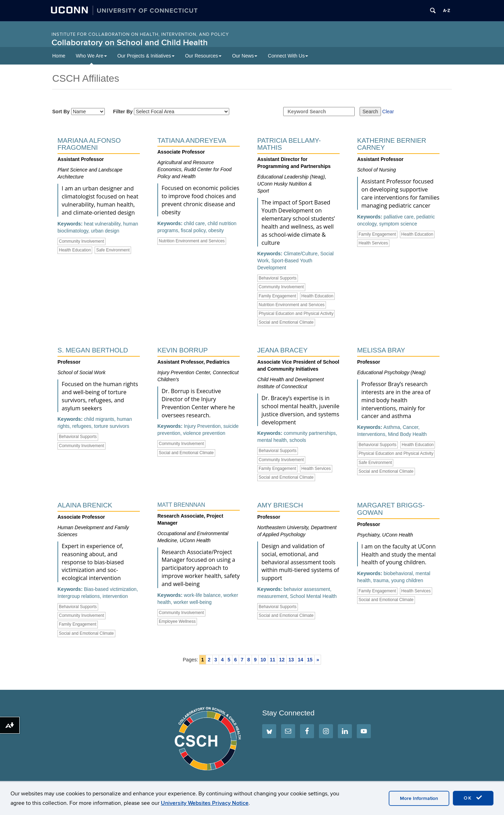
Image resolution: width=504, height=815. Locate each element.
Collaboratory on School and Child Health (130, 43)
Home (59, 56)
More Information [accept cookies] (419, 798)
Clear (388, 112)
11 (273, 660)
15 (310, 660)
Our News (245, 56)
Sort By (79, 112)
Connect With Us (288, 56)
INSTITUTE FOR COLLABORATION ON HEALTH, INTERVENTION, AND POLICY (140, 34)
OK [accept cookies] (473, 798)
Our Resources (203, 56)
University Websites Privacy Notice (205, 803)
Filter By (171, 112)
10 (263, 660)
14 (301, 660)
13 (291, 660)
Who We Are (91, 56)
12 (282, 660)
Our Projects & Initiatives (146, 56)
